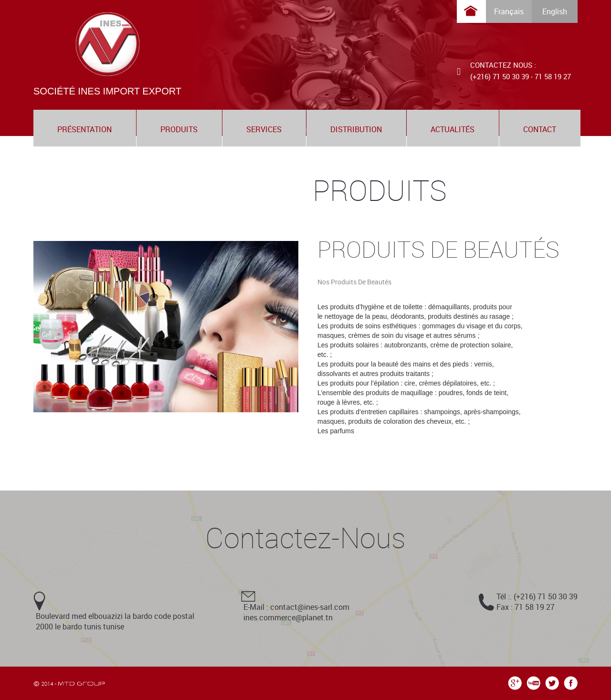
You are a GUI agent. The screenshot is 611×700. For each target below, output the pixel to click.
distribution (356, 129)
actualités (453, 129)
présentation (84, 129)
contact (540, 129)
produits (179, 129)
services (264, 129)
